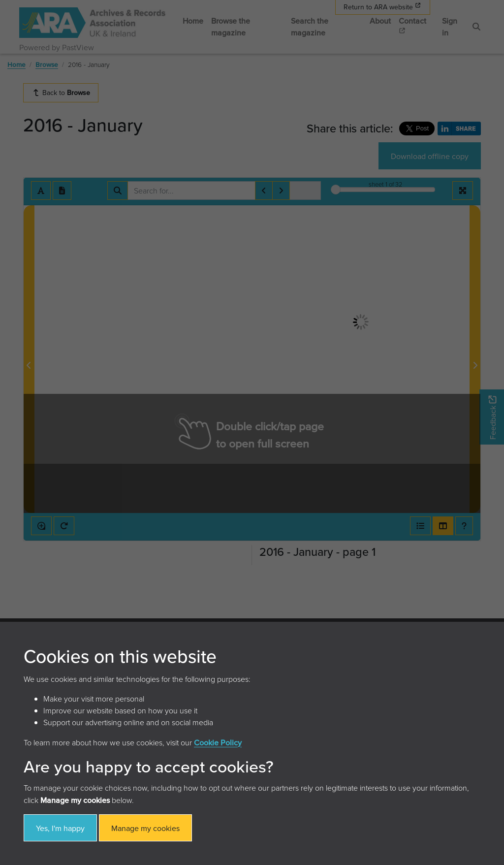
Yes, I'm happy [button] (60, 828)
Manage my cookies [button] (145, 828)
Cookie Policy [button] (218, 742)
